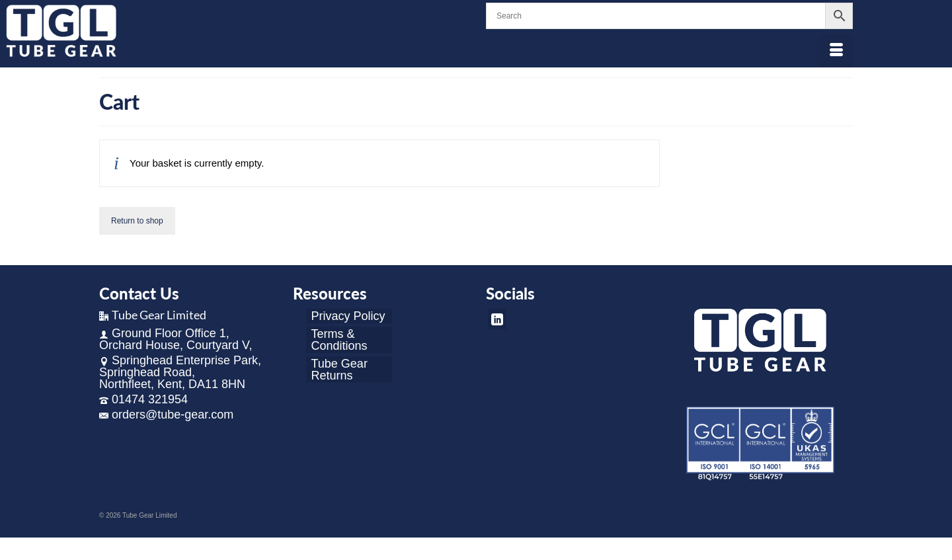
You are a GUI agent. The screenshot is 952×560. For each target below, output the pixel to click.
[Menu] (836, 51)
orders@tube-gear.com (166, 415)
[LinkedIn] (497, 319)
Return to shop (137, 221)
